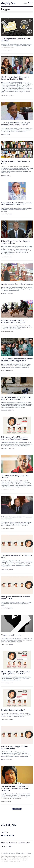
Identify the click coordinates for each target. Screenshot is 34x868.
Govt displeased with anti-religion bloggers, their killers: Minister (16, 124)
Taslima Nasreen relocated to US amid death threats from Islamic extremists (15, 788)
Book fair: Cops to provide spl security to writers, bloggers (14, 321)
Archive (9, 846)
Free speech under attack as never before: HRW (16, 598)
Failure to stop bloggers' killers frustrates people (14, 747)
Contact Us (13, 843)
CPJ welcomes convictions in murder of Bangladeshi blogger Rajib (17, 360)
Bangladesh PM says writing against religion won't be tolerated (17, 204)
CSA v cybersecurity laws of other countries (16, 40)
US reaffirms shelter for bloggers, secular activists (16, 242)
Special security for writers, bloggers (17, 284)
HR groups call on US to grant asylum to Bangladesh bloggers (14, 438)
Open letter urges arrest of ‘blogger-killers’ (17, 556)
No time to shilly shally (11, 635)
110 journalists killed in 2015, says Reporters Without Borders (16, 398)
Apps (3, 846)
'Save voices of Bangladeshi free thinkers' (15, 476)
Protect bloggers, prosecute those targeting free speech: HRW (15, 672)
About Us (4, 843)
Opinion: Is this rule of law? (13, 710)
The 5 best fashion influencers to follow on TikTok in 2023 (15, 78)
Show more (17, 809)
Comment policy (24, 843)
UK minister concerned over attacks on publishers (16, 518)
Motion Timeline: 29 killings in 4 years (15, 162)
